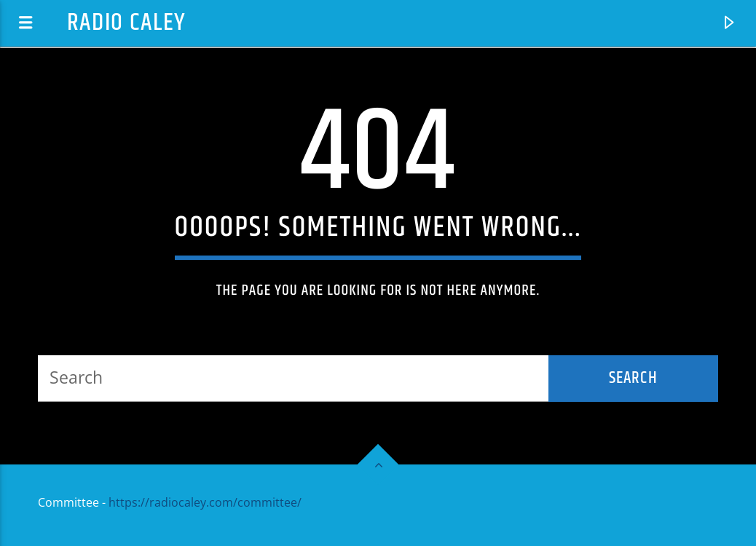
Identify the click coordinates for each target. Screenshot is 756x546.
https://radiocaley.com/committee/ (205, 502)
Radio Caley (127, 23)
